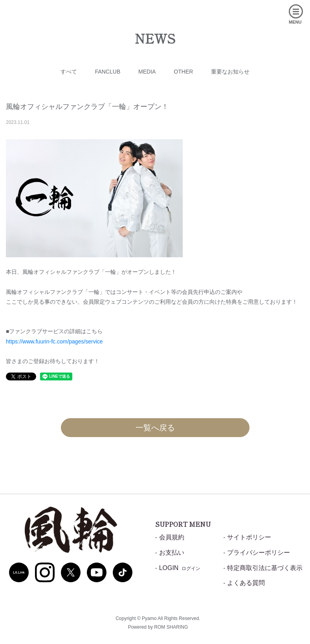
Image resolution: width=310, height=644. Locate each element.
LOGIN (180, 568)
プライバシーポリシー (259, 553)
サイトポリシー (249, 537)
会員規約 (172, 537)
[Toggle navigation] (285, 23)
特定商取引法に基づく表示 (265, 568)
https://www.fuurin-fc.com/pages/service (54, 341)
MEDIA (147, 72)
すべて (69, 72)
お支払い (172, 553)
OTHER (183, 72)
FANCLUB (108, 72)
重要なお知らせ (230, 72)
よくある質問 (246, 583)
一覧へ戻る (155, 428)
